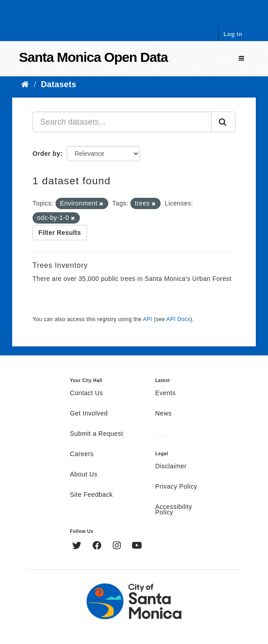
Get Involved (89, 414)
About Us (84, 475)
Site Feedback (91, 495)
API (148, 319)
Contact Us (86, 393)
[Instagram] (118, 546)
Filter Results (60, 233)
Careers (82, 454)
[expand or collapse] (241, 58)
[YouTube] (137, 546)
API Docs (178, 319)
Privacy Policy (176, 487)
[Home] (25, 84)
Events (165, 393)
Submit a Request (97, 434)
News (164, 414)
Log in (233, 34)
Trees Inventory (60, 265)
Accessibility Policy (174, 510)
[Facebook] (98, 546)
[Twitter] (78, 546)
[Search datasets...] (122, 122)
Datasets (59, 84)
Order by (46, 154)
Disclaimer (171, 467)
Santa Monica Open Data (93, 57)
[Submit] (223, 122)
